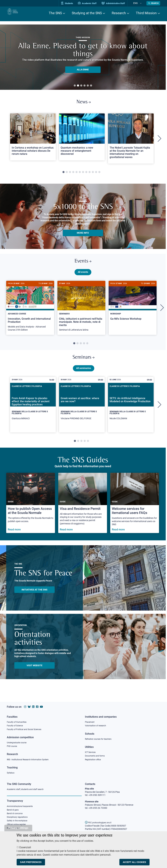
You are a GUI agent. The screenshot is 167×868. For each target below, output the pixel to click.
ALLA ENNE (83, 70)
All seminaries (84, 376)
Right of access (15, 831)
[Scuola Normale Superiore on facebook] (37, 704)
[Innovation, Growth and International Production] (30, 313)
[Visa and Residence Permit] (83, 511)
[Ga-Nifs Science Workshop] (133, 310)
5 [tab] (88, 86)
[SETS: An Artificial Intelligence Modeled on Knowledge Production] (131, 413)
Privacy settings (18, 828)
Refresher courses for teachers (100, 737)
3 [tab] (81, 86)
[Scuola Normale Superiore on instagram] (25, 704)
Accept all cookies (134, 862)
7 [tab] (83, 175)
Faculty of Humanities (18, 719)
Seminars (83, 364)
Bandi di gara (14, 811)
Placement (90, 719)
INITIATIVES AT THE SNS (34, 598)
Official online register (18, 827)
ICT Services (91, 751)
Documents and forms (96, 755)
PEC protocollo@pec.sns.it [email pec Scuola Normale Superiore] (100, 822)
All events (83, 277)
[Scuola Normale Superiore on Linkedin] (33, 704)
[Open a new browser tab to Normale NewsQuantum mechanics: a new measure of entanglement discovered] (82, 139)
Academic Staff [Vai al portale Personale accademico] (95, 3)
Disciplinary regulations (19, 819)
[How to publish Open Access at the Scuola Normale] (31, 511)
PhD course (13, 745)
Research (119, 13)
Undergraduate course (18, 741)
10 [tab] (93, 175)
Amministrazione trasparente (22, 807)
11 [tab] (96, 175)
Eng (139, 3)
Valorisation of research (97, 724)
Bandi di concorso (16, 815)
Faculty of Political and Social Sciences (26, 728)
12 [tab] (99, 175)
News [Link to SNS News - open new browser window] (84, 103)
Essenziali (25, 847)
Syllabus (11, 773)
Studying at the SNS (87, 13)
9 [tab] (90, 175)
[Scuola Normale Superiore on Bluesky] (29, 704)
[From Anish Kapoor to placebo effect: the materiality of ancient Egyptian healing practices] (33, 413)
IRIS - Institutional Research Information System (31, 759)
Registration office (94, 759)
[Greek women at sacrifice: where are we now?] (82, 413)
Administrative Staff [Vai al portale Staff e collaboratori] (121, 3)
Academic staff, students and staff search (28, 789)
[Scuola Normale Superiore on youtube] (41, 704)
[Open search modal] (153, 3)
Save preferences (31, 862)
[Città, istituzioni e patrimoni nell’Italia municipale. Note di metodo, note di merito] (81, 313)
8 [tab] (86, 175)
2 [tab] (78, 86)
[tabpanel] (83, 57)
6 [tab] (91, 86)
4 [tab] (84, 86)
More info (83, 235)
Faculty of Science (16, 724)
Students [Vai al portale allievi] (75, 3)
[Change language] (142, 3)
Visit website (34, 674)
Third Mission (146, 13)
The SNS (55, 13)
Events (83, 265)
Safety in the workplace (19, 823)
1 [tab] (75, 86)
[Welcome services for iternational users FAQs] (135, 511)
